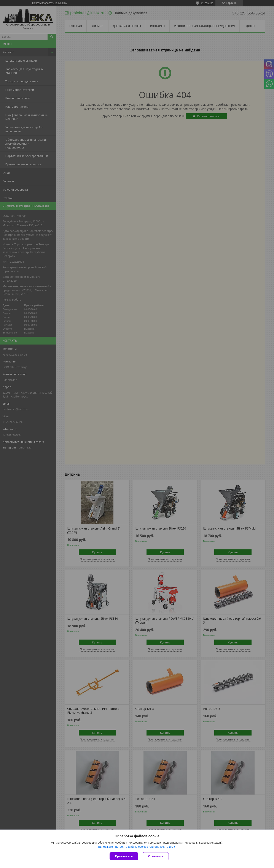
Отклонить (156, 856)
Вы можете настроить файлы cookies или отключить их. (135, 847)
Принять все (124, 856)
